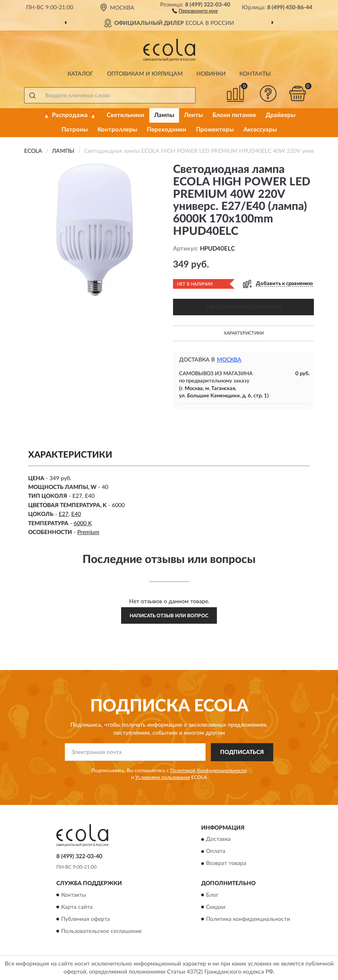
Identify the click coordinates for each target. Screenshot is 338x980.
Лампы (164, 115)
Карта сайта (77, 907)
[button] (195, 10)
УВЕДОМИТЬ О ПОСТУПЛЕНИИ (244, 307)
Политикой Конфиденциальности (208, 770)
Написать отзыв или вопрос (169, 616)
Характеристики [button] (244, 333)
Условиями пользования (163, 777)
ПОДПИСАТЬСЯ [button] (242, 752)
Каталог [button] (80, 74)
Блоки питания (234, 115)
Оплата (216, 852)
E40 (76, 514)
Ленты (193, 115)
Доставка (218, 840)
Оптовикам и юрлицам (145, 74)
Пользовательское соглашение (101, 931)
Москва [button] (229, 360)
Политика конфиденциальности (248, 919)
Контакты (255, 74)
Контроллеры (117, 130)
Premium (88, 532)
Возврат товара (226, 864)
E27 (64, 514)
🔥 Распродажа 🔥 (70, 115)
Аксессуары (260, 130)
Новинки (211, 74)
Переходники (167, 130)
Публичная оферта (86, 919)
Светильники (126, 115)
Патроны (75, 130)
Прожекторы (215, 130)
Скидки (216, 907)
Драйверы (280, 115)
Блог (212, 895)
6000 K (83, 524)
